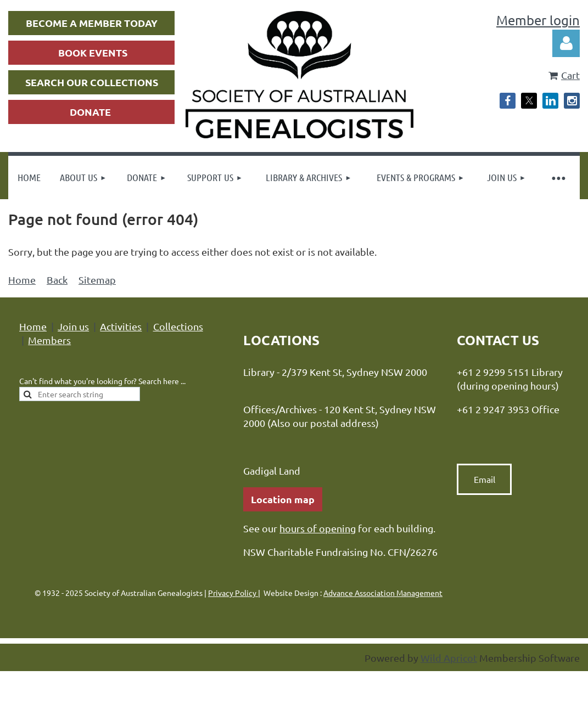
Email (485, 479)
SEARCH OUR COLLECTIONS (92, 82)
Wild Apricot (449, 658)
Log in (566, 43)
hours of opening (318, 528)
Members (49, 340)
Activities (121, 326)
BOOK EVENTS (93, 52)
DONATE (90, 112)
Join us (73, 326)
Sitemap (97, 280)
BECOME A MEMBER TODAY (92, 23)
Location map (283, 499)
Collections (178, 326)
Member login (538, 20)
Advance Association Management (383, 593)
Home (22, 280)
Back (57, 280)
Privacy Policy (233, 593)
